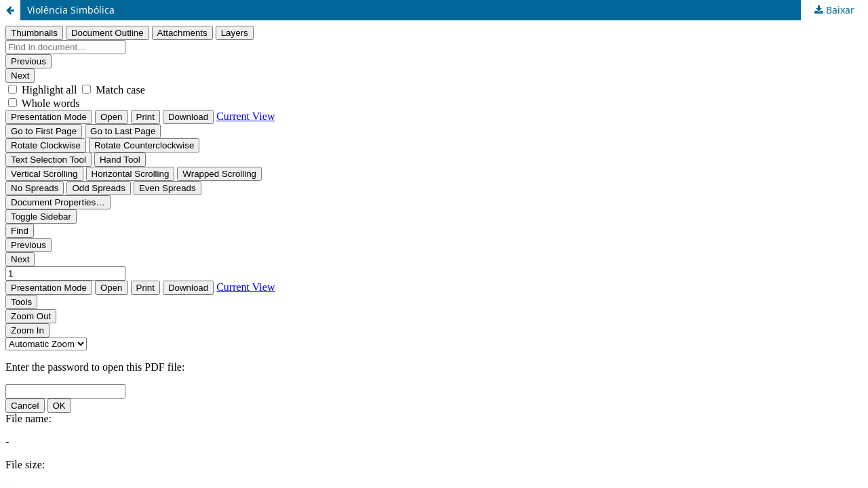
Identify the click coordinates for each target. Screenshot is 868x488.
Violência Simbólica (71, 10)
